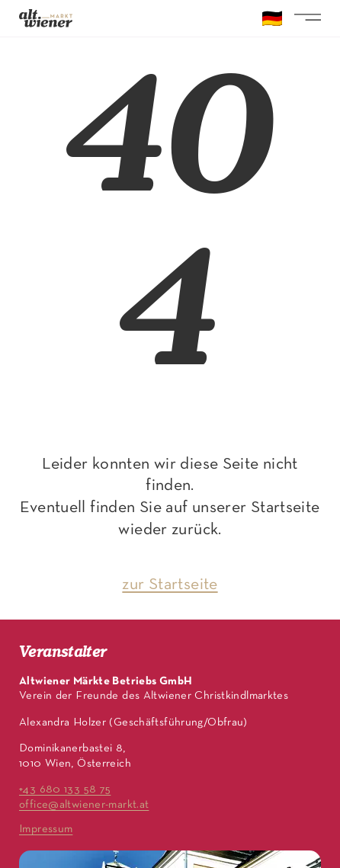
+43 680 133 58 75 (65, 790)
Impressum (46, 829)
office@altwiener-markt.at (84, 805)
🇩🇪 (272, 21)
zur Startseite (170, 585)
